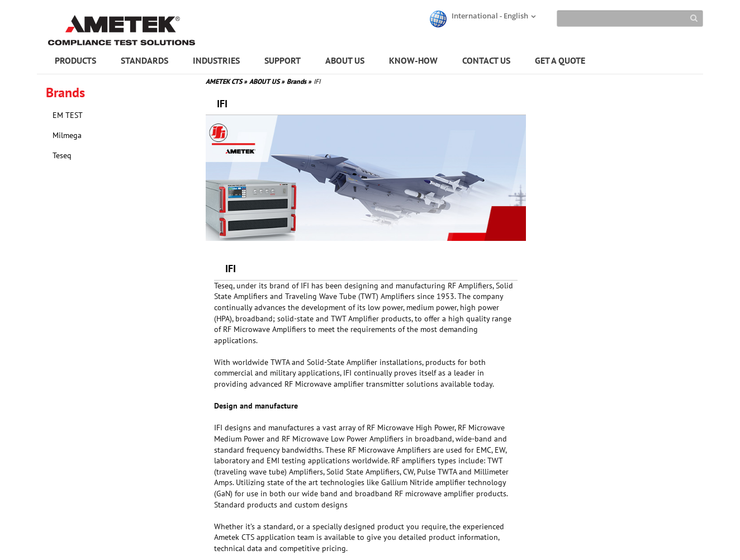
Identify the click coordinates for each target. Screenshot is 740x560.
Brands (299, 81)
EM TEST (68, 115)
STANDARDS (144, 60)
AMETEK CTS (226, 81)
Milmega (67, 135)
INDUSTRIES (216, 60)
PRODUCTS (75, 60)
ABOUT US (345, 60)
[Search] (630, 18)
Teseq (62, 155)
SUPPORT (283, 60)
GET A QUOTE (560, 60)
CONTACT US (486, 60)
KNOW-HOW (413, 60)
